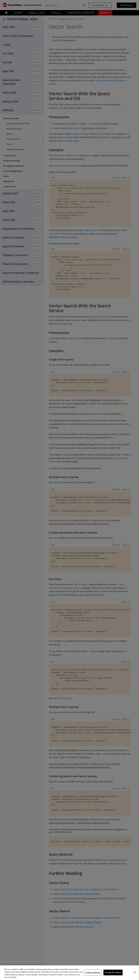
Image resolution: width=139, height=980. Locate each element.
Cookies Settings (93, 972)
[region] (69, 973)
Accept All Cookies (113, 972)
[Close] (135, 972)
